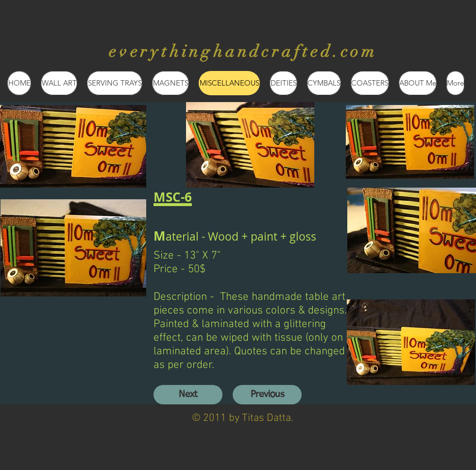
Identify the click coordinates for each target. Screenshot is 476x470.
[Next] (188, 395)
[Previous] (267, 395)
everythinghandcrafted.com (243, 52)
